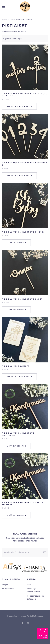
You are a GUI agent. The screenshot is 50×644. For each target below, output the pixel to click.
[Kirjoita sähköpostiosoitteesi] (25, 552)
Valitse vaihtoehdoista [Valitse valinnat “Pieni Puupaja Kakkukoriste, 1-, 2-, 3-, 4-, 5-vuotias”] (19, 106)
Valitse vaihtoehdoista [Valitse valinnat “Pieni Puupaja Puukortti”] (19, 377)
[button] (3, 7)
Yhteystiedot (8, 589)
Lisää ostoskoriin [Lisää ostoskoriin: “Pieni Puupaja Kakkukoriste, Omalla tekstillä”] (16, 515)
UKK (29, 584)
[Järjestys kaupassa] (25, 39)
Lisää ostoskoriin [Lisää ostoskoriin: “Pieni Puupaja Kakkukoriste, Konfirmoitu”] (16, 446)
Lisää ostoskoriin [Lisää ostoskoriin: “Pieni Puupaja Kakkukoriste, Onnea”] (16, 310)
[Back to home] (25, 7)
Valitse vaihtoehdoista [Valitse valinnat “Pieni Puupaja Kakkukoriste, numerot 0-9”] (19, 176)
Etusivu (5, 20)
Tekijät (5, 584)
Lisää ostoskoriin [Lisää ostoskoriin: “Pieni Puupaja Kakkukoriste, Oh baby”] (16, 243)
